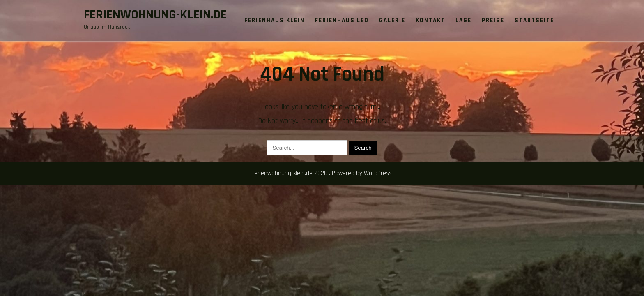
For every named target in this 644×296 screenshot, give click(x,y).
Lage (463, 20)
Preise (493, 20)
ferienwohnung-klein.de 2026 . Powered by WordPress (322, 173)
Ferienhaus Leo (342, 20)
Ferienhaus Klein (275, 20)
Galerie (392, 20)
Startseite (534, 20)
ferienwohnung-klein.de (155, 15)
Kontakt (430, 20)
